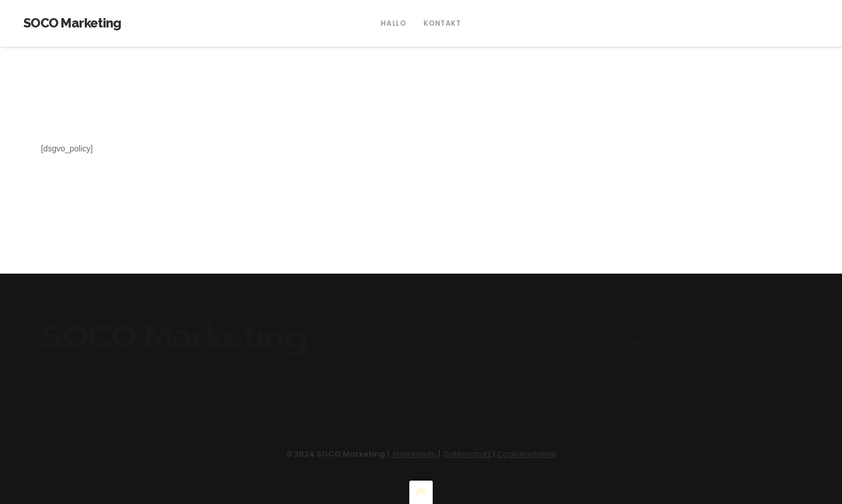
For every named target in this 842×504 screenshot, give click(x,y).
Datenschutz (467, 454)
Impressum (415, 454)
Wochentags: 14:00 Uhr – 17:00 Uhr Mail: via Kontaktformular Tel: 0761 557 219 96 (694, 368)
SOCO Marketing (73, 23)
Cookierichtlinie (527, 454)
